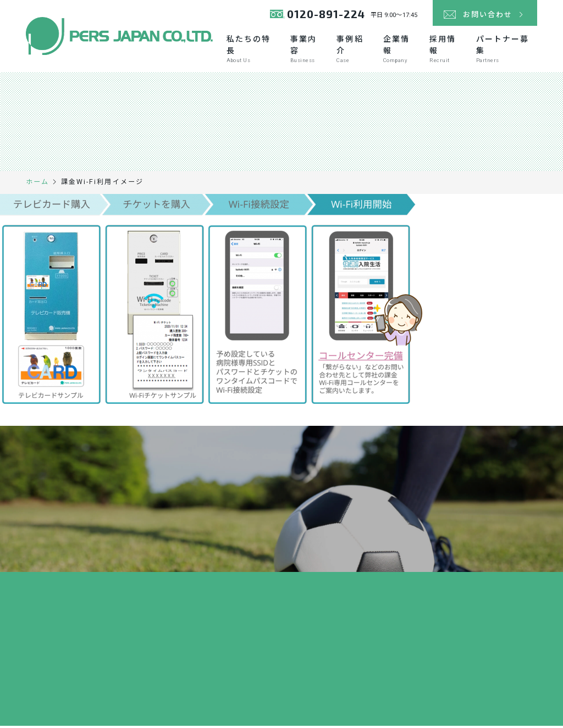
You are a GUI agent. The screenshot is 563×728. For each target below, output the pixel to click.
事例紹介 (354, 51)
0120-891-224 (316, 16)
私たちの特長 (253, 51)
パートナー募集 (507, 51)
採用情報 (447, 51)
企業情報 (401, 51)
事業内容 (308, 51)
